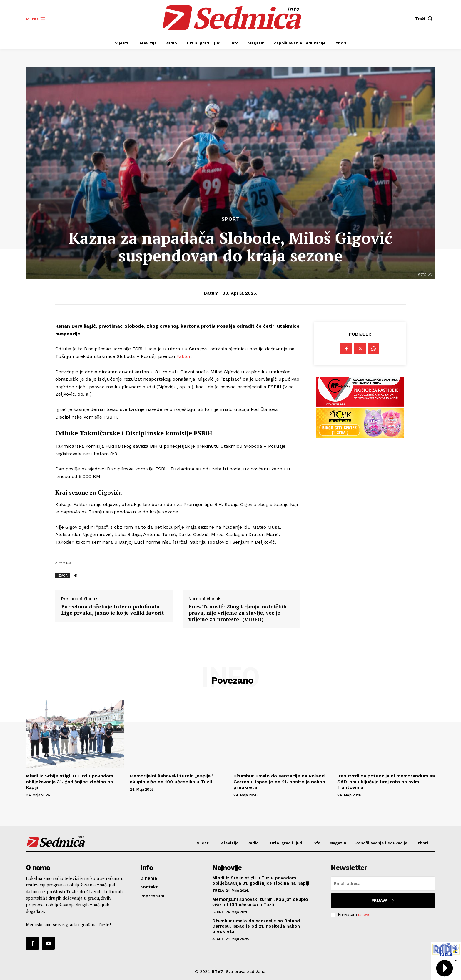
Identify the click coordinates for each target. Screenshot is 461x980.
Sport (231, 219)
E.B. (69, 563)
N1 (76, 575)
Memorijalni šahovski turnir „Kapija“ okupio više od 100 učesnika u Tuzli (171, 779)
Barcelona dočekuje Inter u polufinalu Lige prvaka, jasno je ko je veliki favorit (113, 610)
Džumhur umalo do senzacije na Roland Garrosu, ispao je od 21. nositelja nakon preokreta (279, 781)
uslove (364, 914)
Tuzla (218, 891)
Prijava (383, 901)
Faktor (183, 356)
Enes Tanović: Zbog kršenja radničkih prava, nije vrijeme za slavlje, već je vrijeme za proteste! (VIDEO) (238, 613)
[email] (383, 883)
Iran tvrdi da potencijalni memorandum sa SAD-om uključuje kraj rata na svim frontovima (386, 781)
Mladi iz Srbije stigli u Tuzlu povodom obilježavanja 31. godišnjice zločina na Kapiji (70, 781)
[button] (425, 19)
